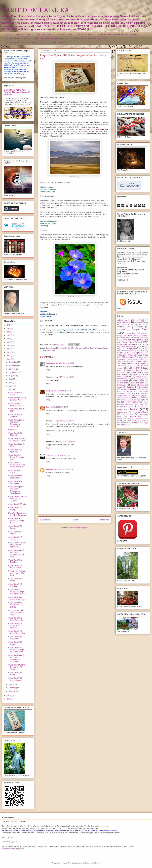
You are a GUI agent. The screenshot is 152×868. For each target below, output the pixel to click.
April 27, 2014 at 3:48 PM (65, 363)
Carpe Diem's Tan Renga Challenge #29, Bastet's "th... (16, 650)
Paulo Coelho (139, 381)
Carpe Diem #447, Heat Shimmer (15, 566)
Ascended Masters (141, 322)
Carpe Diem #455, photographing (15, 477)
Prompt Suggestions (58, 43)
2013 (9, 695)
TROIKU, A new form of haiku (17, 38)
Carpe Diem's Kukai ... (86, 34)
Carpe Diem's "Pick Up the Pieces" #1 (17, 399)
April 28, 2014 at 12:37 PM (64, 469)
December (13, 362)
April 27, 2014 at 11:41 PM (60, 455)
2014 (9, 359)
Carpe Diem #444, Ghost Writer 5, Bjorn (17, 598)
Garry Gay (130, 361)
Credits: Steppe (75, 177)
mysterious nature (124, 418)
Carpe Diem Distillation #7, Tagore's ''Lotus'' (17, 440)
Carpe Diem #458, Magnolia (15, 434)
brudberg (50, 391)
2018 (9, 345)
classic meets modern (136, 404)
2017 (9, 349)
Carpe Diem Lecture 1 (24, 34)
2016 (9, 352)
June (11, 383)
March (11, 684)
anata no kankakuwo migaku (131, 400)
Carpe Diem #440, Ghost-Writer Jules (17, 632)
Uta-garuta (12, 430)
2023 (9, 328)
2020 (9, 339)
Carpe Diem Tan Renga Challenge (133, 345)
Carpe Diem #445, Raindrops (15, 585)
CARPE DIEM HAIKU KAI (36, 10)
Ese (48, 407)
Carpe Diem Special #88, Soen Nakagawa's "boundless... (16, 490)
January (12, 691)
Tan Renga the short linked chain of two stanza (89, 38)
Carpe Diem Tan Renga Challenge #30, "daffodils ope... (17, 592)
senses (124, 425)
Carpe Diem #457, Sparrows (15, 451)
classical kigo (124, 406)
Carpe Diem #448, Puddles (15, 561)
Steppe (105, 348)
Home (9, 34)
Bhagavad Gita (124, 327)
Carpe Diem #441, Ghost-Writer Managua (15, 626)
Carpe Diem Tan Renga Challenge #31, (16, 521)
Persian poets (139, 383)
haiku (69, 348)
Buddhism (121, 330)
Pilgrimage (121, 385)
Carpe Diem (140, 329)
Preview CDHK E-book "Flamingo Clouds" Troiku (50, 38)
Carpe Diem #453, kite (17, 504)
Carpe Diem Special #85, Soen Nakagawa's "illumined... (16, 658)
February (12, 688)
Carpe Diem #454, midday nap (15, 482)
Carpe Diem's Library (65, 34)
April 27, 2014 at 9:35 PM (65, 421)
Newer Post (45, 520)
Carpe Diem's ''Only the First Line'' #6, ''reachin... (17, 499)
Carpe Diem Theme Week (128, 355)
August (12, 376)
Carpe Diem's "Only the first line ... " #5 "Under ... (17, 667)
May (11, 386)
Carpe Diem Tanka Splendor (130, 353)
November (13, 365)
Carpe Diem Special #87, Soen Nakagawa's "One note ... (16, 553)
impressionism (123, 412)
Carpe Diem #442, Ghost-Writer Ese (16, 619)
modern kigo (136, 416)
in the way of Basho (140, 412)
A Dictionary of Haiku (126, 320)
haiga (119, 410)
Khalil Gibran (134, 372)
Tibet (142, 394)
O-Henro (137, 379)
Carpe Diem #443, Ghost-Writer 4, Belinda (15, 605)
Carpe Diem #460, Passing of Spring (16, 404)
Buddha (140, 327)
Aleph (142, 320)
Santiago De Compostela (138, 387)
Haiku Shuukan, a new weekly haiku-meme (17, 514)
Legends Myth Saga (129, 374)
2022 (9, 332)
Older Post (105, 520)
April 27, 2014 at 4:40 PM (65, 377)
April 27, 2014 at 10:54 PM (66, 441)
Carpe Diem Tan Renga (127, 344)
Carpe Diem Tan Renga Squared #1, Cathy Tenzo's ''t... (17, 465)
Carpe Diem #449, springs (15, 538)
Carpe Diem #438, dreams (15, 643)
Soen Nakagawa (96, 348)
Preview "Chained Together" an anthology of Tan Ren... (26, 43)
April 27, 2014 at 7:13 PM (63, 391)
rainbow (135, 423)
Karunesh (121, 372)
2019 (9, 342)
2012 (9, 699)
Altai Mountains (124, 322)
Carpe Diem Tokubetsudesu (133, 356)
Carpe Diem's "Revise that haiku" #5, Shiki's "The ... (17, 545)
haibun (140, 406)
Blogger (97, 863)
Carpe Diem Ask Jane (135, 333)
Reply (48, 370)
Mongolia (75, 348)
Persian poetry (123, 383)
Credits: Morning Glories (75, 297)
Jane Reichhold (135, 368)
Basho (48, 348)
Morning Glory (84, 348)
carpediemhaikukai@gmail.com (13, 849)
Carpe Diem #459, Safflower (15, 415)
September (13, 372)
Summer (145, 389)
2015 (9, 356)
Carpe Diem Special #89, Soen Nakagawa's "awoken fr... (16, 423)
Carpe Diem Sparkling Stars (137, 340)
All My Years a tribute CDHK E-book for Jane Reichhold (118, 34)
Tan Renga (127, 391)
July (11, 379)
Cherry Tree (132, 359)
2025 (9, 325)
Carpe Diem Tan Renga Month (133, 348)
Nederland (51, 350)
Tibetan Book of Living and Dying (131, 396)
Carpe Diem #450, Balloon (15, 533)
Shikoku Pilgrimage (129, 389)
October (12, 369)
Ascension (125, 325)
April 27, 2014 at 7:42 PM (59, 407)
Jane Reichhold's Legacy (130, 370)
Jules (48, 455)
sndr (83, 863)
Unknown (50, 469)
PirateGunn (50, 363)
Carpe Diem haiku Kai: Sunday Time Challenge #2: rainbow (17, 92)
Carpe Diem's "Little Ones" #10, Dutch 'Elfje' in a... (16, 612)
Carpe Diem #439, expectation (15, 638)
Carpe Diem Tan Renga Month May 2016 (133, 350)
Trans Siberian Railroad (127, 398)
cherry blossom (132, 402)
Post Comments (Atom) (80, 528)
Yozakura (144, 398)
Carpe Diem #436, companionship (15, 679)
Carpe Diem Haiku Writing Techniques (133, 336)
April (11, 389)
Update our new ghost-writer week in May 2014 (17, 573)
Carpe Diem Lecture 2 (44, 34)
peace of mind (132, 421)
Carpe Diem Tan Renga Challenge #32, (16, 457)
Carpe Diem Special (59, 348)
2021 (9, 335)
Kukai (146, 372)
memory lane (128, 414)
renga (146, 423)
